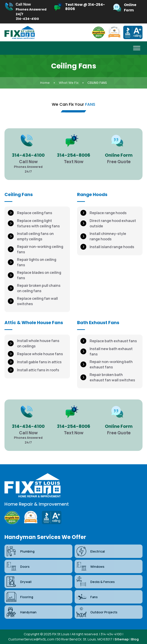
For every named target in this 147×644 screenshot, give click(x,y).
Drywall (19, 582)
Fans (87, 597)
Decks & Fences (95, 582)
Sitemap (122, 639)
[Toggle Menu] (137, 48)
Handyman (21, 612)
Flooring (19, 597)
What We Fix (69, 83)
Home (45, 83)
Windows (90, 566)
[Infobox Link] (26, 12)
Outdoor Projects (97, 612)
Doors (18, 566)
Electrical (90, 551)
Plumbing (20, 551)
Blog (135, 639)
